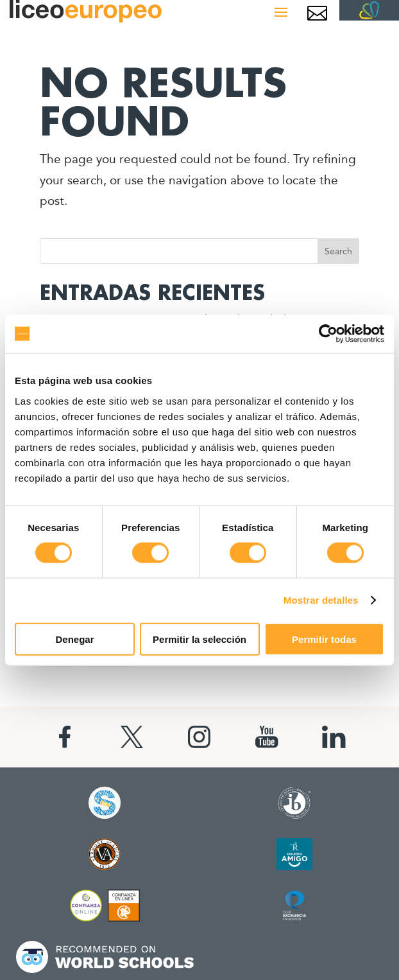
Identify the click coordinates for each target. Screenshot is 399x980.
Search (338, 251)
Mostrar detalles (321, 600)
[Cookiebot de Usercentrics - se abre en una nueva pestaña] (328, 334)
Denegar (74, 639)
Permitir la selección (199, 639)
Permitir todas (324, 639)
